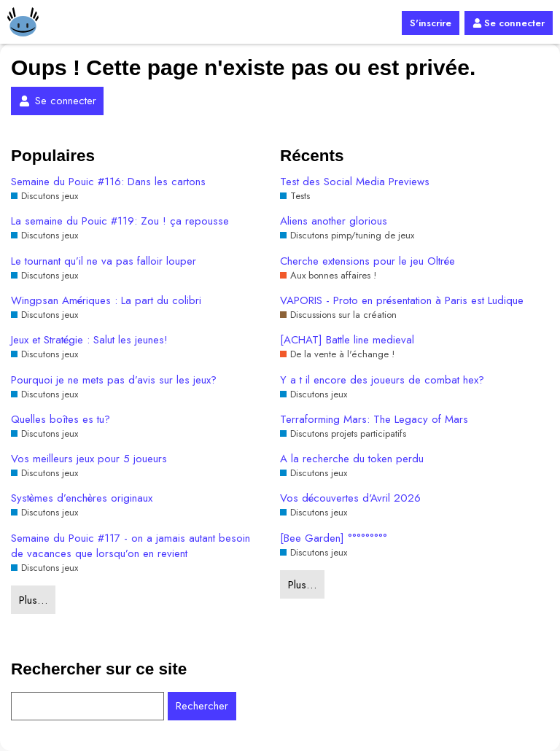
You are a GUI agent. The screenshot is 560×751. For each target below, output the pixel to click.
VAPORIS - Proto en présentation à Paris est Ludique (402, 301)
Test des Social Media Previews (355, 182)
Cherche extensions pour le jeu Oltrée (367, 261)
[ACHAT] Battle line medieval (347, 340)
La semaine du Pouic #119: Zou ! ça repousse (120, 221)
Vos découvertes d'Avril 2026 (350, 498)
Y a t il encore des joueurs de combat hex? (382, 380)
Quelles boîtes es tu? (61, 420)
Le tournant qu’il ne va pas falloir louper (104, 261)
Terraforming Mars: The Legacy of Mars (374, 420)
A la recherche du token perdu (352, 459)
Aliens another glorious (334, 221)
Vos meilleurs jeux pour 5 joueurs (89, 459)
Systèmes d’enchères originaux (82, 498)
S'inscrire (431, 23)
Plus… (33, 600)
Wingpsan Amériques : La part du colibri (106, 301)
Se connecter (509, 23)
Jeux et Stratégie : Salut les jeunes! (89, 340)
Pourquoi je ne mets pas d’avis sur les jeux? (114, 380)
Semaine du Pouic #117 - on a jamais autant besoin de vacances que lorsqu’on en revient (131, 546)
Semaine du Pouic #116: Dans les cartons (108, 182)
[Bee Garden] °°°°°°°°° (334, 538)
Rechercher (202, 706)
